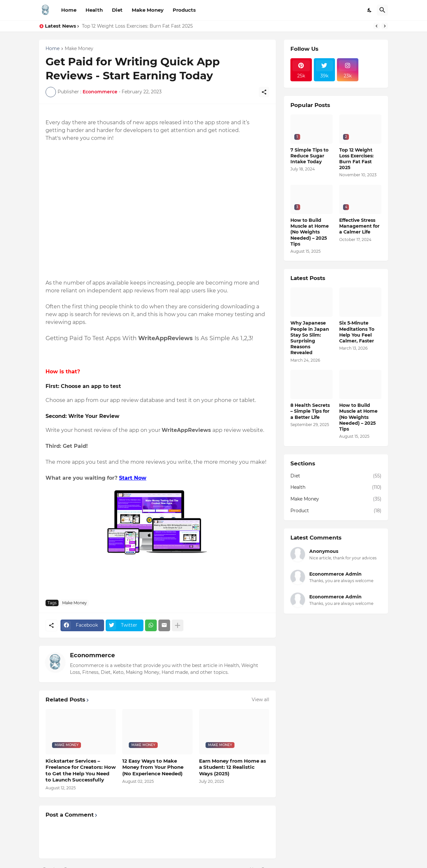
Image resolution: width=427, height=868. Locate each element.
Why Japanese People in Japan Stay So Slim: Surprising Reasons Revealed (310, 338)
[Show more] (178, 625)
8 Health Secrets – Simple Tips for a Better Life (310, 411)
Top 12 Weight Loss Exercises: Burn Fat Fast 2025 (137, 26)
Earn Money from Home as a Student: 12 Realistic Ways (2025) (233, 767)
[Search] (382, 10)
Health (94, 10)
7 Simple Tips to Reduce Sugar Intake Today (309, 156)
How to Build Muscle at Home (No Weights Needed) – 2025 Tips (310, 232)
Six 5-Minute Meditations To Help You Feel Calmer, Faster (357, 332)
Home (69, 10)
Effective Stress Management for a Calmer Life (359, 226)
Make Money (148, 10)
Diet (117, 10)
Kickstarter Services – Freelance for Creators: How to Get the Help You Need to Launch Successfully (81, 770)
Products (184, 10)
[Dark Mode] (370, 10)
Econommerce (92, 655)
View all (260, 700)
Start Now (133, 478)
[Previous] (377, 26)
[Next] (385, 26)
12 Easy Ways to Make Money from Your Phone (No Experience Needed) (153, 767)
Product (336, 511)
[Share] (264, 92)
